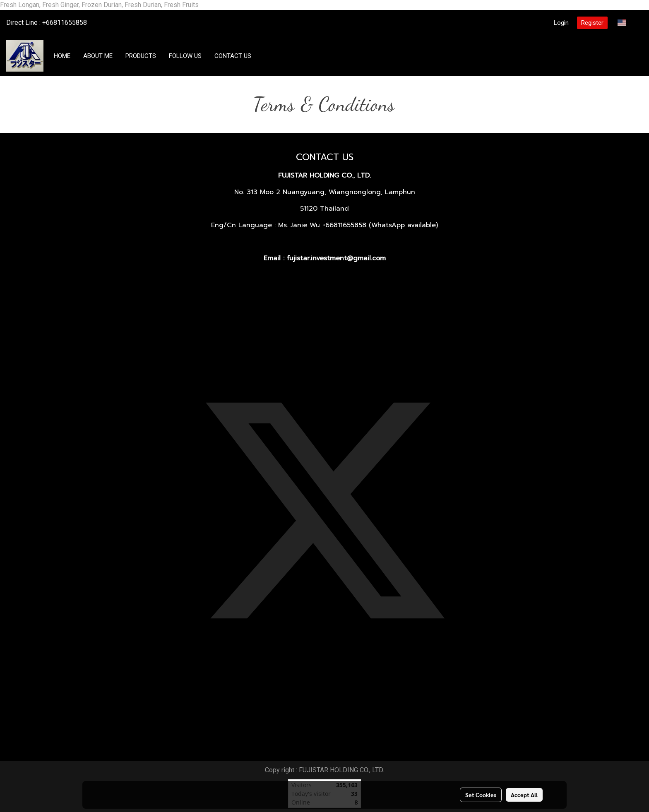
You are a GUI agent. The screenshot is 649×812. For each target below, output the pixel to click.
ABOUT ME (98, 56)
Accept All (524, 795)
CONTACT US (233, 56)
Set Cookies (481, 795)
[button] (265, 56)
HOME (62, 56)
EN (627, 23)
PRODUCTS (141, 56)
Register (592, 23)
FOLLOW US (185, 56)
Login (561, 23)
